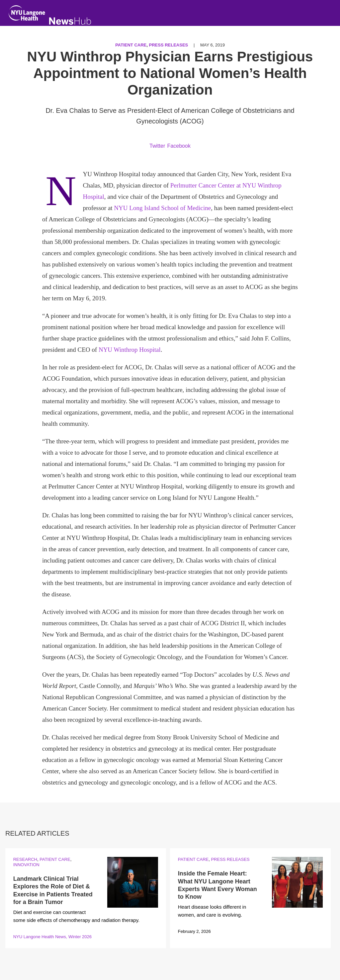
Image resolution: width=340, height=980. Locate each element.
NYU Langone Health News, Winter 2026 (52, 937)
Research (25, 859)
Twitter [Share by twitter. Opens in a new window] (157, 146)
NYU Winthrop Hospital (130, 350)
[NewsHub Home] (70, 21)
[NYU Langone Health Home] (27, 14)
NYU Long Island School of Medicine (162, 208)
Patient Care (131, 45)
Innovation (26, 865)
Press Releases (169, 45)
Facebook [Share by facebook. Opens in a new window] (179, 146)
